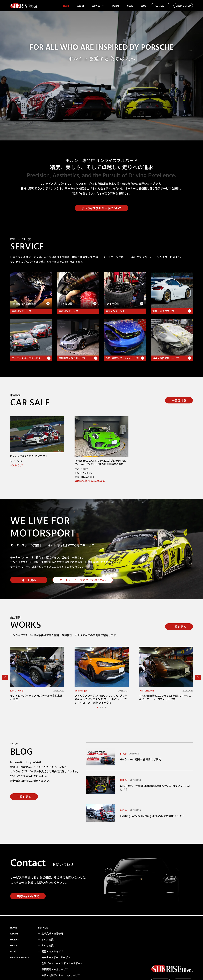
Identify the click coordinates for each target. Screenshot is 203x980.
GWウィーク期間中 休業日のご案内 (141, 759)
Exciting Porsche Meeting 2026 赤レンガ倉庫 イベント (152, 816)
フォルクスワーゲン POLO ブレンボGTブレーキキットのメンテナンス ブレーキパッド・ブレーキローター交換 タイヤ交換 (101, 699)
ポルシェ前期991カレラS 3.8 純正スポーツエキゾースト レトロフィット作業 (165, 697)
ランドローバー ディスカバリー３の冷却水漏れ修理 (36, 697)
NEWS (130, 6)
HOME (66, 6)
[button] (5, 677)
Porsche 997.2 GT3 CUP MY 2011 (29, 456)
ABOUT (81, 6)
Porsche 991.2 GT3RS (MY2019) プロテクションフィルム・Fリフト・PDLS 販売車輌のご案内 (101, 462)
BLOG (144, 6)
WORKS (115, 6)
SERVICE (98, 6)
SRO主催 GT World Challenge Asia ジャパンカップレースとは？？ (155, 787)
